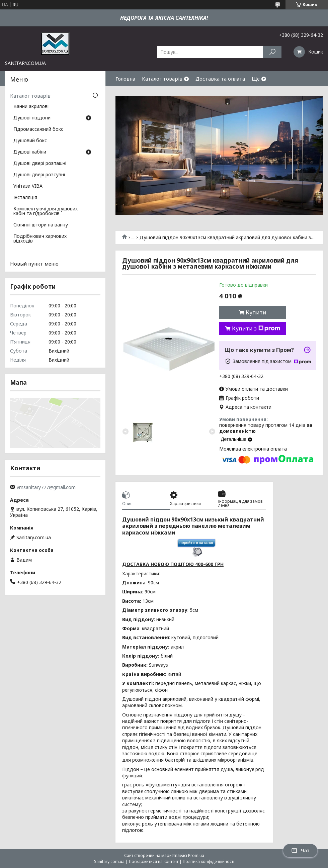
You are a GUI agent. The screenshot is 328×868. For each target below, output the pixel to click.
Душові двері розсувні (39, 175)
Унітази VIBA (28, 186)
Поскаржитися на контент (154, 861)
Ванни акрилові (31, 107)
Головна (125, 79)
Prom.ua (196, 855)
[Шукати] (272, 52)
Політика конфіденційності (209, 861)
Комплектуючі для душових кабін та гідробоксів (46, 211)
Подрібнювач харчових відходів (40, 239)
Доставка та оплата (220, 79)
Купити (256, 312)
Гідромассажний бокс (38, 129)
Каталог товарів (162, 79)
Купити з (256, 328)
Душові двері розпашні (40, 164)
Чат (300, 851)
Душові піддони (32, 118)
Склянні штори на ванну (41, 225)
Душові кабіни (30, 152)
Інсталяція (25, 198)
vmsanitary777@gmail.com (46, 487)
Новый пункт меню (34, 264)
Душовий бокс (30, 141)
